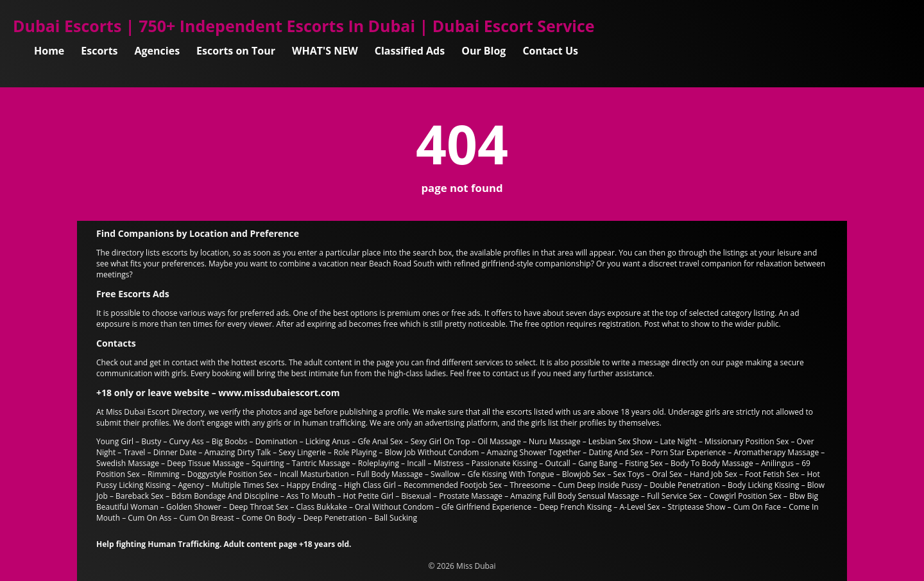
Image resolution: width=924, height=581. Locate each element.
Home (49, 51)
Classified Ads (410, 51)
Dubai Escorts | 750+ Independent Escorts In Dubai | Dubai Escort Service (304, 26)
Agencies (158, 51)
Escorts (99, 51)
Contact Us (550, 51)
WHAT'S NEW (325, 51)
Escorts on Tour (236, 51)
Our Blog (483, 51)
